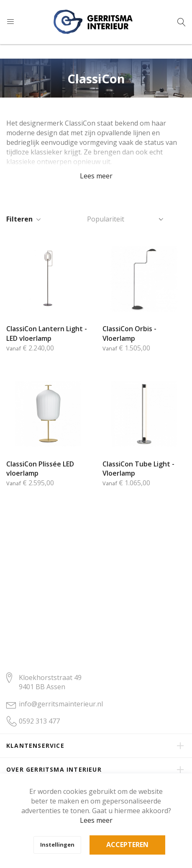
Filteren (19, 219)
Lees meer (96, 820)
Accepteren (127, 845)
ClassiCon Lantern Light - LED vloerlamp (47, 334)
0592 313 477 (39, 721)
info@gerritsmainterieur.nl (61, 704)
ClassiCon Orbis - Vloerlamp (129, 334)
